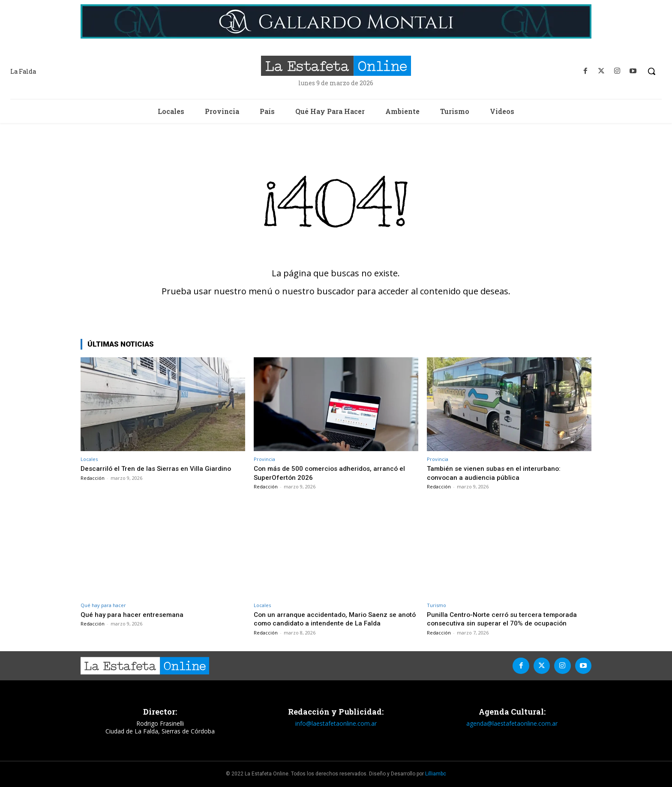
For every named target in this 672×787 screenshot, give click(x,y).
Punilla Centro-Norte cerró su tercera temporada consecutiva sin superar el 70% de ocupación (507, 619)
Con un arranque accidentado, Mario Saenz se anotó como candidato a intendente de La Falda (331, 619)
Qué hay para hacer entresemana (135, 614)
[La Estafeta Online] (336, 66)
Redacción (93, 478)
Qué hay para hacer (103, 605)
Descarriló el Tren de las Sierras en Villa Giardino (160, 468)
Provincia (264, 459)
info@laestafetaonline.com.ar (336, 723)
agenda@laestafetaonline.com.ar (512, 723)
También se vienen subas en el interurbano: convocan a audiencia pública (498, 473)
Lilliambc (436, 774)
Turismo (436, 605)
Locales (89, 459)
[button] (651, 71)
